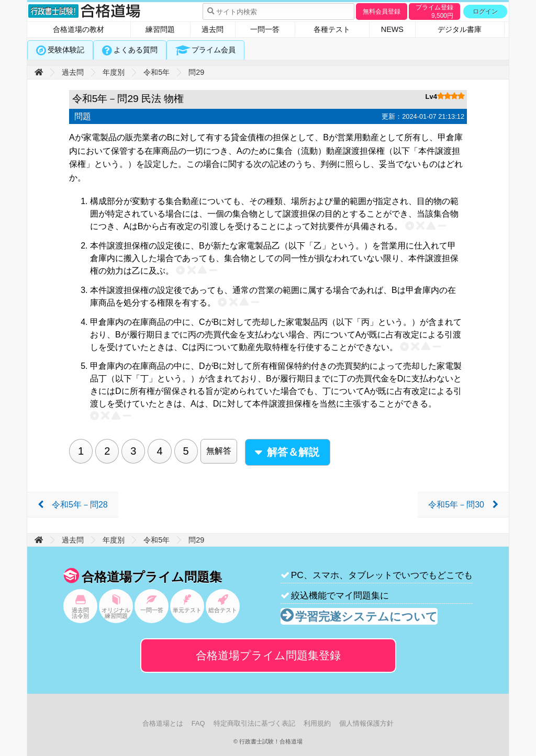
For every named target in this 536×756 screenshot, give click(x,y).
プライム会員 (214, 50)
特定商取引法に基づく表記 (254, 723)
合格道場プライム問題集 (268, 655)
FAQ (198, 723)
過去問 (73, 72)
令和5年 (157, 72)
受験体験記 (66, 50)
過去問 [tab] (213, 29)
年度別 (114, 72)
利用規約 (317, 723)
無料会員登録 (382, 12)
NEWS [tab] (392, 29)
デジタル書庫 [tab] (460, 29)
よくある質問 (136, 50)
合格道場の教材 (79, 29)
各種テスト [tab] (332, 29)
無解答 (219, 451)
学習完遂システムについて (366, 617)
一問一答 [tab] (265, 29)
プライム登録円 (434, 12)
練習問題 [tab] (160, 29)
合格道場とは (163, 723)
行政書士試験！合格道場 (85, 12)
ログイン (485, 12)
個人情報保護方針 (366, 723)
